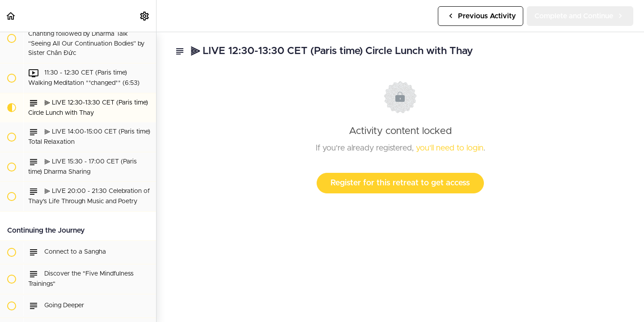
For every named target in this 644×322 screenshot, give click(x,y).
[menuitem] (145, 16)
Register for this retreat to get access (400, 183)
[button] (11, 16)
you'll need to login (450, 148)
